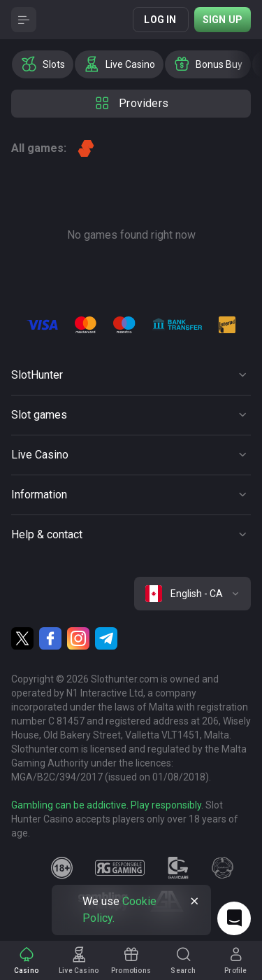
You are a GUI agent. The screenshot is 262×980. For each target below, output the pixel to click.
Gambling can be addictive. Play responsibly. (107, 805)
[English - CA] (192, 594)
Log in (160, 20)
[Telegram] (106, 638)
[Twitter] (22, 638)
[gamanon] (223, 868)
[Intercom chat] (234, 918)
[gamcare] (178, 868)
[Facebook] (50, 638)
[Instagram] (78, 638)
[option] (43, 64)
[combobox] (192, 594)
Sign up (223, 20)
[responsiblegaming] (120, 868)
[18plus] (62, 868)
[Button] (24, 20)
